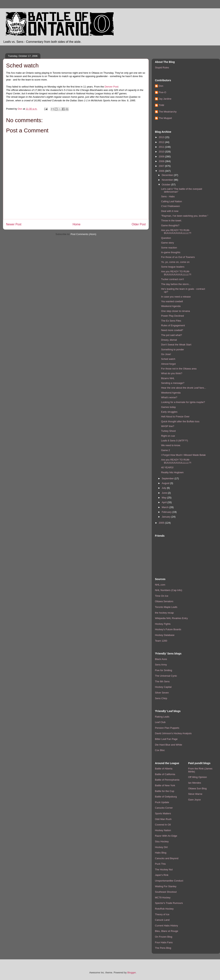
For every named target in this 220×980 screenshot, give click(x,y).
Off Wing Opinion (198, 777)
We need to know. (171, 445)
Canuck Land (162, 920)
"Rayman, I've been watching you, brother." (185, 216)
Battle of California (165, 774)
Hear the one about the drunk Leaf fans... (183, 388)
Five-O (162, 92)
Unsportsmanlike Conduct (169, 881)
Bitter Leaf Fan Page (166, 739)
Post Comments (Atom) (83, 234)
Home (77, 224)
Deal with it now (170, 211)
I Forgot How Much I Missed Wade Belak (183, 455)
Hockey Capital (163, 687)
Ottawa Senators (164, 601)
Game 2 (165, 450)
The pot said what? (171, 335)
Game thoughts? (170, 225)
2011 (162, 147)
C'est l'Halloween (170, 206)
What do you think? (172, 373)
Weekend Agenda (171, 306)
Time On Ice (162, 596)
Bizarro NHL (168, 378)
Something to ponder (172, 349)
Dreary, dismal (169, 340)
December (168, 175)
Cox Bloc (160, 750)
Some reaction (169, 248)
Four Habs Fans (164, 942)
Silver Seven (162, 693)
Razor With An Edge (166, 836)
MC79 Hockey (163, 898)
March (166, 507)
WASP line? (168, 426)
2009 (162, 157)
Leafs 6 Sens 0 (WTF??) (174, 441)
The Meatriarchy (168, 112)
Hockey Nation (163, 830)
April (165, 502)
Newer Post (14, 224)
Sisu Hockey (162, 841)
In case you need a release (176, 297)
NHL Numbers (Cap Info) (169, 590)
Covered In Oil (163, 825)
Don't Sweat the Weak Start (176, 345)
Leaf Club (160, 722)
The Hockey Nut (164, 870)
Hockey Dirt (161, 847)
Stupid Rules (162, 68)
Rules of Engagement (173, 325)
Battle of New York (165, 785)
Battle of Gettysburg (166, 797)
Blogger (131, 973)
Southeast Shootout (166, 892)
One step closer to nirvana (175, 311)
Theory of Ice (162, 914)
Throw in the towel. (171, 221)
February (167, 512)
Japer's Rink (162, 875)
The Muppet (165, 118)
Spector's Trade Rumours (169, 903)
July (164, 488)
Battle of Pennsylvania (167, 780)
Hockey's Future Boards (168, 629)
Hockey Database (165, 635)
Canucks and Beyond (167, 858)
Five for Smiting (163, 670)
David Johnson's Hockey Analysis (173, 733)
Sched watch (168, 359)
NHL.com (160, 585)
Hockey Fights (163, 624)
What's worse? (169, 397)
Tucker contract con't (172, 279)
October (167, 185)
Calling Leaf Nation (171, 201)
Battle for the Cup (165, 791)
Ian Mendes (195, 783)
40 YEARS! (167, 467)
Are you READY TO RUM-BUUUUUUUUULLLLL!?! (176, 232)
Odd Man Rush (163, 819)
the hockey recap (164, 613)
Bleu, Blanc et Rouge (167, 931)
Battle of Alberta (164, 769)
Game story (167, 243)
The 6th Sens (162, 681)
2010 (162, 152)
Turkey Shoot (168, 431)
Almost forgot (168, 364)
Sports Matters (163, 813)
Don (161, 86)
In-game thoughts (171, 252)
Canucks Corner (164, 808)
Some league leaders (173, 267)
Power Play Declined (172, 316)
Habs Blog (161, 853)
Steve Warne (195, 794)
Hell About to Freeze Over (175, 417)
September (168, 478)
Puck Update (162, 802)
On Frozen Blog (164, 937)
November (168, 180)
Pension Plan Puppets (167, 728)
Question (166, 238)
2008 (162, 161)
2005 (162, 523)
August (166, 483)
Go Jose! (166, 354)
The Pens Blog (163, 948)
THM (161, 105)
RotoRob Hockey (164, 909)
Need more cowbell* (172, 330)
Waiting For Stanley (166, 886)
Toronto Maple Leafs (166, 607)
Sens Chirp (161, 698)
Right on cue (168, 436)
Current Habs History (166, 926)
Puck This (160, 864)
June (165, 493)
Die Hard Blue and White (169, 745)
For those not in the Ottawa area (179, 369)
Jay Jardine (165, 99)
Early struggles (169, 412)
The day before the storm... (176, 284)
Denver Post (112, 87)
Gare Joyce (194, 800)
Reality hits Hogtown (172, 472)
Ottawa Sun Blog (197, 788)
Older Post (139, 224)
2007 (162, 166)
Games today (168, 407)
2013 (162, 137)
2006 (162, 171)
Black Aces (161, 659)
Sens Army (161, 665)
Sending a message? (173, 383)
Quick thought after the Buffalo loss (180, 421)
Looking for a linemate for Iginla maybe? (183, 402)
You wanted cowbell (172, 301)
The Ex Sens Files (171, 321)
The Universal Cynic (166, 676)
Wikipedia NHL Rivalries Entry (171, 618)
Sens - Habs (168, 196)
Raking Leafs (162, 717)
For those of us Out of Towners (178, 257)
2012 (162, 142)
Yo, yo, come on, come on (175, 262)
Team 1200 (161, 641)
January (167, 517)
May (164, 498)
